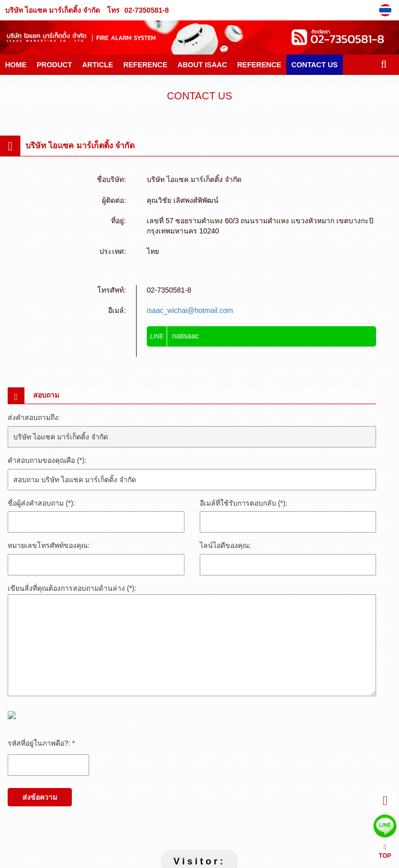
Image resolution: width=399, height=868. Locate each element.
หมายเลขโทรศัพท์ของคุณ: (49, 545)
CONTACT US (315, 65)
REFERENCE (145, 65)
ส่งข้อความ (40, 797)
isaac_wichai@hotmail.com (190, 310)
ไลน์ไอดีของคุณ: (225, 545)
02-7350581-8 (147, 10)
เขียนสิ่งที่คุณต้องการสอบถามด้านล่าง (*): (72, 588)
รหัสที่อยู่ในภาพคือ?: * (41, 743)
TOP (385, 851)
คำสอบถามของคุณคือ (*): (47, 460)
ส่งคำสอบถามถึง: (34, 417)
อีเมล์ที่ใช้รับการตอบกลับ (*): (244, 503)
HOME (16, 65)
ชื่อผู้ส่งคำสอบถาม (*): (42, 503)
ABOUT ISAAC (202, 65)
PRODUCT (54, 65)
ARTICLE (98, 65)
